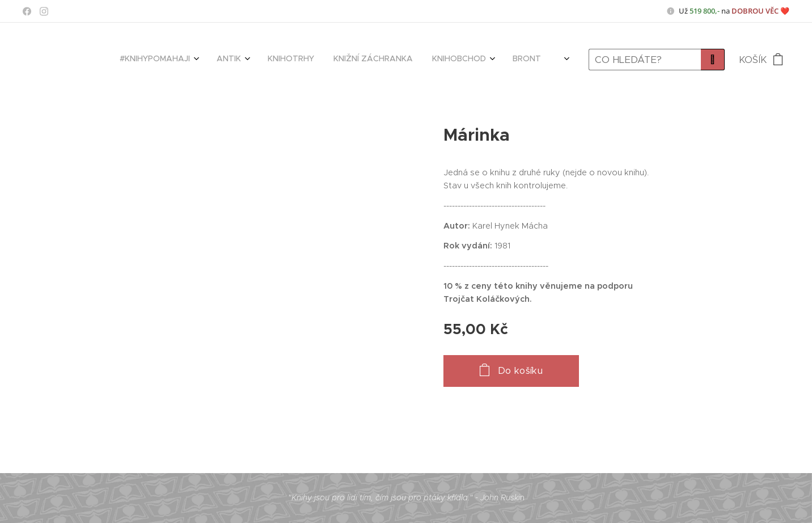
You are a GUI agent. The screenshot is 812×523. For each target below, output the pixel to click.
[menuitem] (291, 60)
